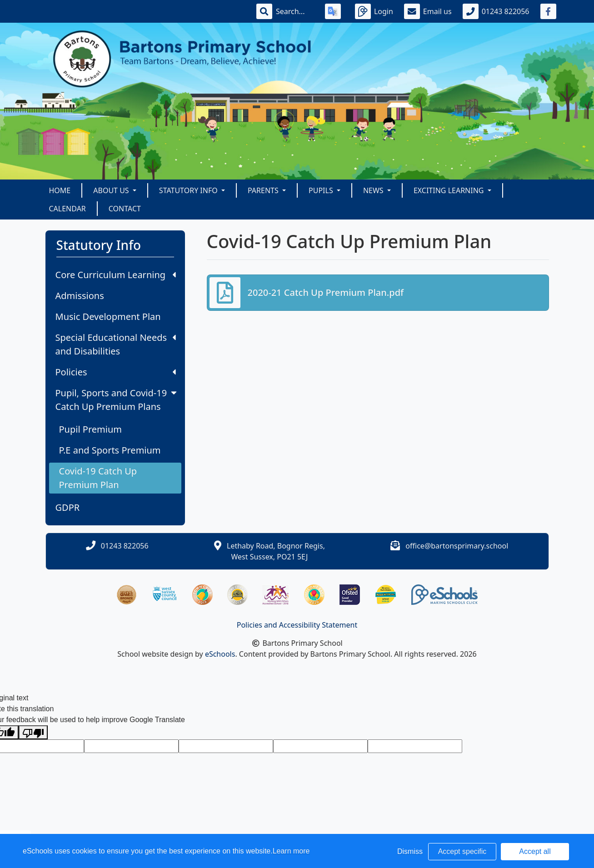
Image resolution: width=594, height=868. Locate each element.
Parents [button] (264, 190)
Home (60, 190)
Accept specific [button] (462, 851)
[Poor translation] (33, 732)
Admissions (80, 296)
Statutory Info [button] (189, 190)
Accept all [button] (535, 851)
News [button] (374, 190)
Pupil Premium (90, 429)
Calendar (67, 209)
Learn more (291, 851)
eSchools (220, 654)
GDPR (68, 507)
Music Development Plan (108, 317)
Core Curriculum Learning (116, 275)
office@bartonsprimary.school (457, 546)
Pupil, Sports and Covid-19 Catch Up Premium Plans (117, 400)
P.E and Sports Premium (110, 450)
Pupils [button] (322, 190)
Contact (125, 209)
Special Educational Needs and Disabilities (116, 344)
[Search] (295, 11)
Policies (116, 372)
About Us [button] (112, 190)
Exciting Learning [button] (450, 190)
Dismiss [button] (410, 851)
